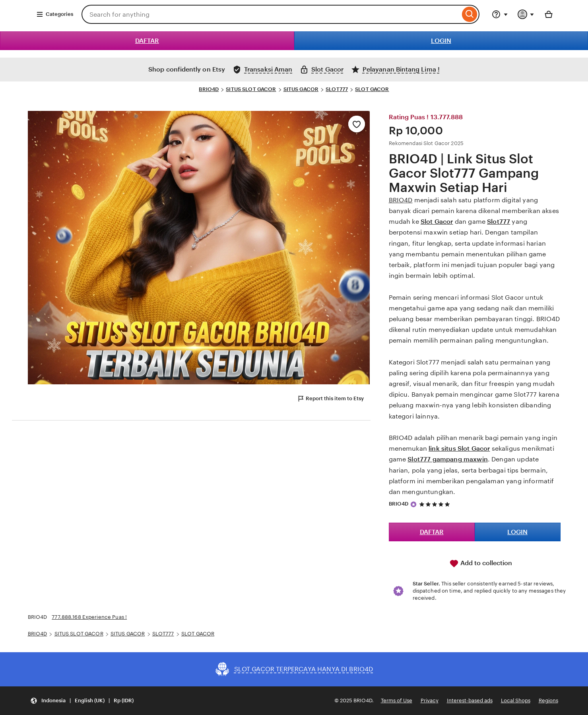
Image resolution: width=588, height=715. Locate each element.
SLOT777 (337, 89)
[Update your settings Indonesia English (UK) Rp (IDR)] (82, 701)
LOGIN (441, 41)
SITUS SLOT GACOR (251, 89)
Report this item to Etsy (330, 399)
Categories (55, 14)
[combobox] (271, 14)
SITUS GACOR (301, 89)
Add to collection (481, 564)
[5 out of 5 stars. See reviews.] (436, 504)
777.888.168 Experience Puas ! (89, 617)
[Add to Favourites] (357, 124)
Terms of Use (397, 700)
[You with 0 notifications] (526, 14)
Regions (548, 700)
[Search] (470, 14)
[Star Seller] (413, 504)
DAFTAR (147, 41)
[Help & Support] (500, 14)
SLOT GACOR (372, 89)
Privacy (430, 700)
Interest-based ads (470, 700)
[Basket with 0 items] (549, 14)
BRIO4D (209, 89)
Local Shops (516, 700)
